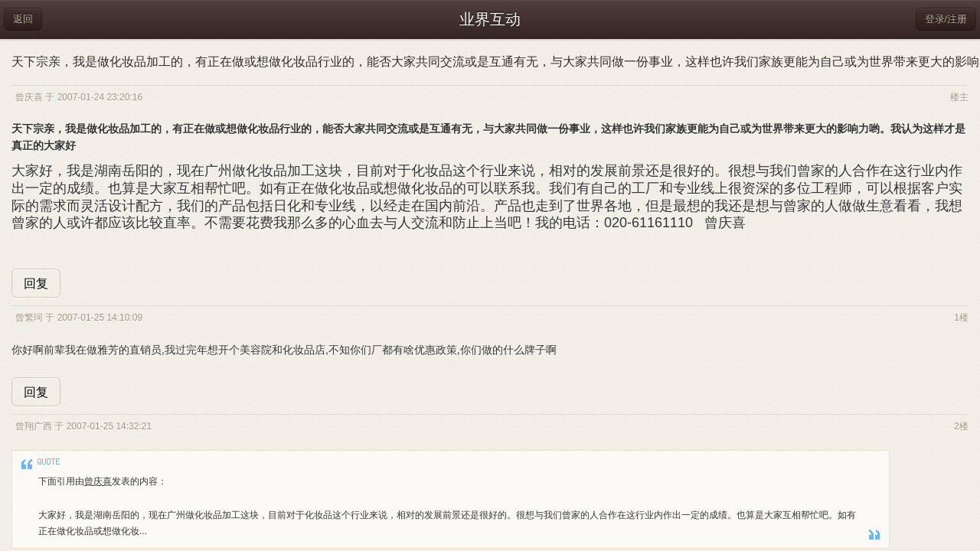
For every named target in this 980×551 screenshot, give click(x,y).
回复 (36, 284)
